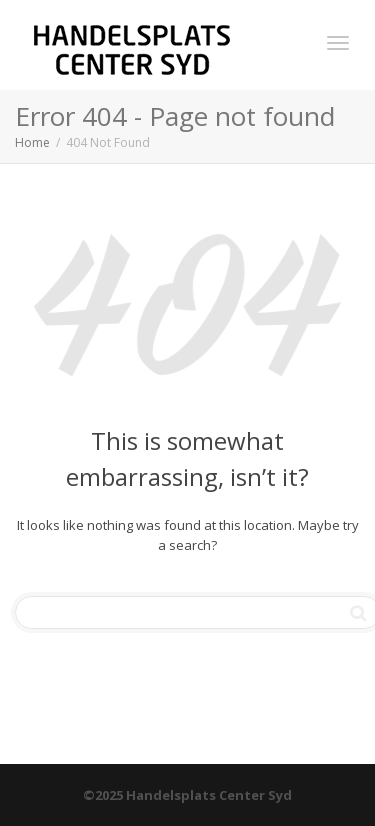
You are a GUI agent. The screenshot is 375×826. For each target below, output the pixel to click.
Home (32, 142)
